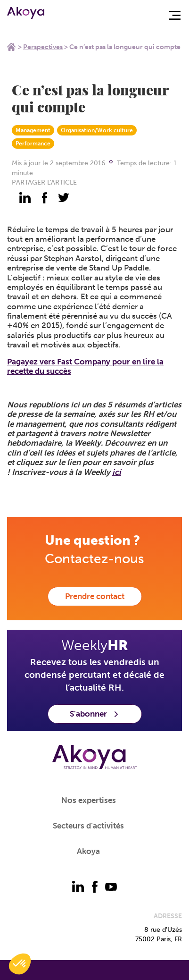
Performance (33, 144)
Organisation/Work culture (97, 130)
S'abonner (95, 714)
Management (33, 130)
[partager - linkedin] (25, 198)
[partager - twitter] (64, 198)
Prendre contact (95, 596)
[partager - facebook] (44, 198)
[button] (20, 964)
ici (117, 472)
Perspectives (43, 47)
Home (11, 47)
